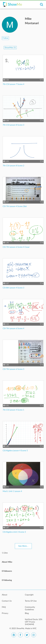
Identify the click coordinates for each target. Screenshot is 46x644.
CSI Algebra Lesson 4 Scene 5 (15, 451)
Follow (5, 38)
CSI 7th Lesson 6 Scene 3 (13, 369)
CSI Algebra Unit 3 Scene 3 (14, 532)
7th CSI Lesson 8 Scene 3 (13, 125)
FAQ (4, 607)
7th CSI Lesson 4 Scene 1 (13, 410)
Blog (27, 613)
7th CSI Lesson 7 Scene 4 (13, 84)
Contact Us (7, 601)
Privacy (5, 613)
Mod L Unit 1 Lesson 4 (12, 491)
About (5, 595)
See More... (23, 546)
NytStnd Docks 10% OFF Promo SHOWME (34, 621)
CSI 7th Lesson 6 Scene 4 (13, 328)
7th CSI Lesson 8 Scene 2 (13, 166)
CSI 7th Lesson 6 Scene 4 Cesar (16, 247)
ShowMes (10, 48)
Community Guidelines (30, 608)
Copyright (29, 595)
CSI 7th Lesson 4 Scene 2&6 (15, 206)
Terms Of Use (31, 601)
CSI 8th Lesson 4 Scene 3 (13, 288)
